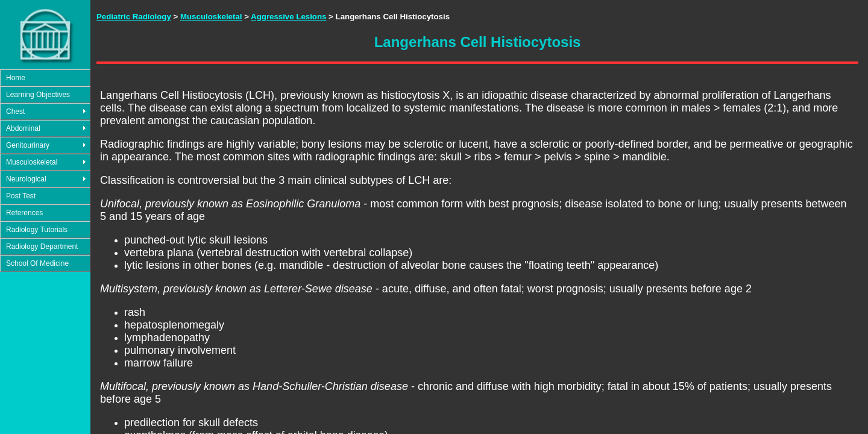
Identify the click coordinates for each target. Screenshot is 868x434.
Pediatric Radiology (134, 17)
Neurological (26, 179)
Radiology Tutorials (37, 230)
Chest (15, 112)
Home (16, 78)
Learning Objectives (38, 95)
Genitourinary (28, 145)
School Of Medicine (37, 263)
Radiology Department (42, 247)
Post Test (21, 196)
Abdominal (23, 128)
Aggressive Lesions (288, 17)
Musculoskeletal (32, 162)
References (24, 213)
